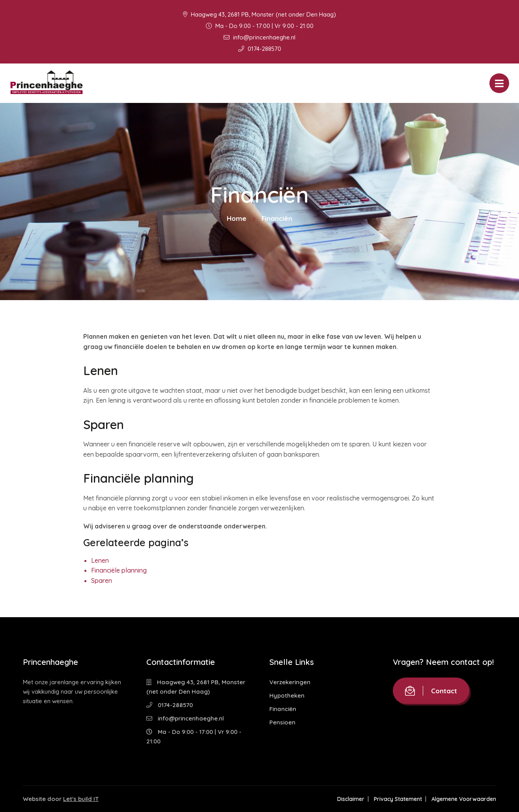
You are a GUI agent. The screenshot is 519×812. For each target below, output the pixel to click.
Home (237, 218)
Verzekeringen (290, 682)
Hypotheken (287, 695)
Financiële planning (119, 570)
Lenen (100, 560)
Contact (431, 691)
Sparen (102, 581)
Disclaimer (351, 799)
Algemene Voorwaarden (464, 799)
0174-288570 (260, 49)
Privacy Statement (398, 799)
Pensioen (282, 722)
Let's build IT (81, 799)
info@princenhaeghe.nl (259, 37)
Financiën (283, 709)
